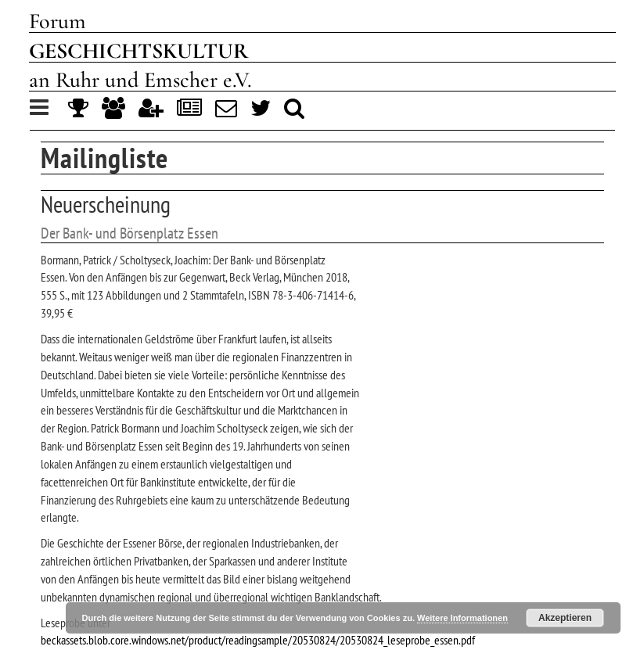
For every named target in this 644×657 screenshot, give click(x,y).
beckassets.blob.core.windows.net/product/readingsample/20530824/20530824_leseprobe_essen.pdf (258, 640)
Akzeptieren (565, 618)
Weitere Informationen (462, 618)
